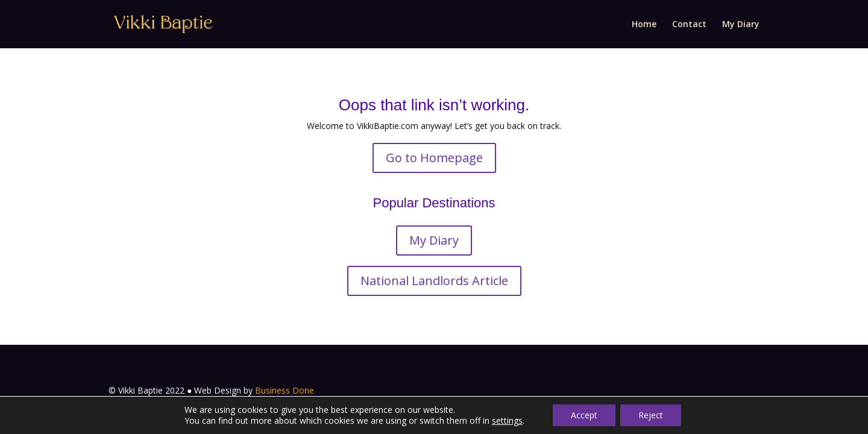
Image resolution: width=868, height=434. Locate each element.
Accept (584, 415)
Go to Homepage (434, 158)
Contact (689, 25)
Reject (651, 415)
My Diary (741, 25)
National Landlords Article (434, 281)
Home (644, 25)
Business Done (285, 390)
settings (507, 421)
